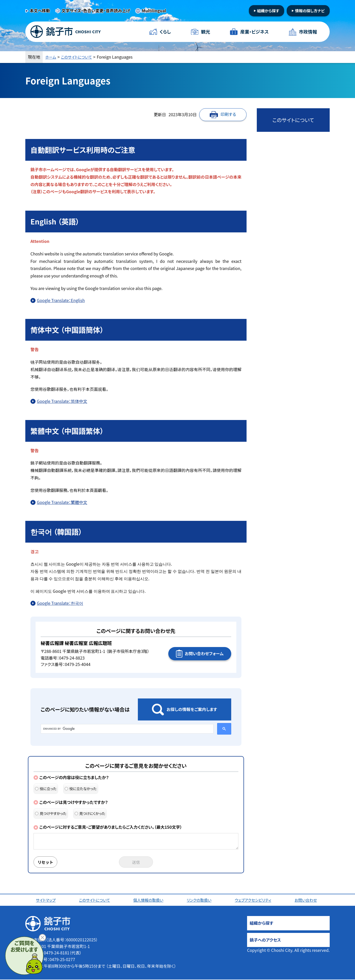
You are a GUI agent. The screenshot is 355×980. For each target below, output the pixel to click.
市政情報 (308, 32)
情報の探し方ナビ (310, 11)
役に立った (46, 789)
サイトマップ (46, 900)
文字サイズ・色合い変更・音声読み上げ (96, 10)
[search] (127, 729)
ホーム (51, 57)
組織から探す (268, 11)
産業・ (254, 32)
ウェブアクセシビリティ (254, 900)
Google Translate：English (61, 300)
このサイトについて (79, 57)
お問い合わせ (307, 900)
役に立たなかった (81, 789)
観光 (205, 32)
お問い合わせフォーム (204, 653)
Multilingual (154, 10)
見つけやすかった (51, 813)
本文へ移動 (40, 10)
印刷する (228, 114)
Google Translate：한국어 (60, 603)
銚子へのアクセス (265, 940)
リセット (46, 862)
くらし (165, 32)
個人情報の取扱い (149, 900)
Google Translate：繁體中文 (62, 502)
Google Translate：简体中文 (62, 401)
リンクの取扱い (200, 900)
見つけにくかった (90, 813)
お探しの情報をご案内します (192, 709)
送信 (136, 862)
